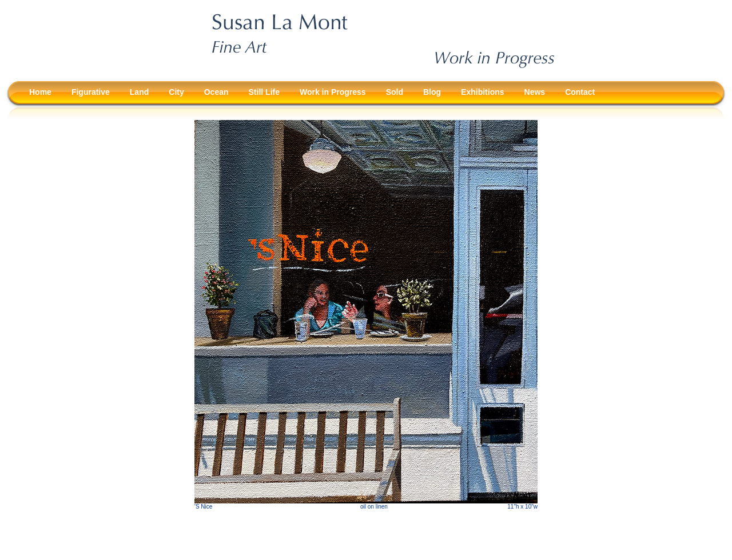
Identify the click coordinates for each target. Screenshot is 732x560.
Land (139, 92)
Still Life (264, 92)
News (535, 92)
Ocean (216, 92)
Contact (580, 92)
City (176, 92)
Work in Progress (333, 92)
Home (40, 92)
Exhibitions (482, 92)
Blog (432, 92)
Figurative (91, 92)
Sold (395, 92)
